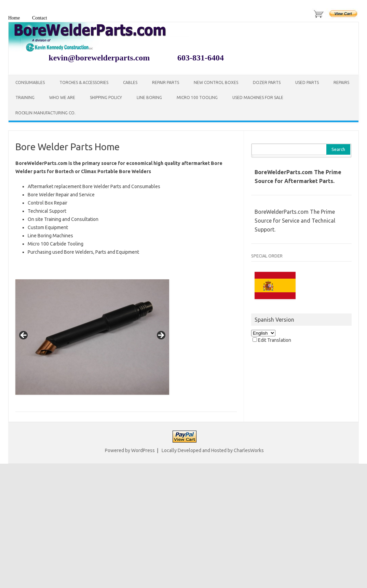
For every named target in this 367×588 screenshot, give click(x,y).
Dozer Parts (267, 82)
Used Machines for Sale (258, 97)
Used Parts (307, 82)
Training (25, 97)
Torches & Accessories (84, 82)
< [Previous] (24, 336)
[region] (92, 337)
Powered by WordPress (130, 450)
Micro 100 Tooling (197, 97)
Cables (130, 82)
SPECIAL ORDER (267, 256)
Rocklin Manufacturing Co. (45, 113)
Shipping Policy (106, 97)
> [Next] (161, 336)
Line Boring (149, 97)
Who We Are (62, 97)
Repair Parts (166, 82)
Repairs (341, 82)
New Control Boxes (216, 82)
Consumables (30, 82)
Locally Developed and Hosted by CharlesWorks (213, 450)
